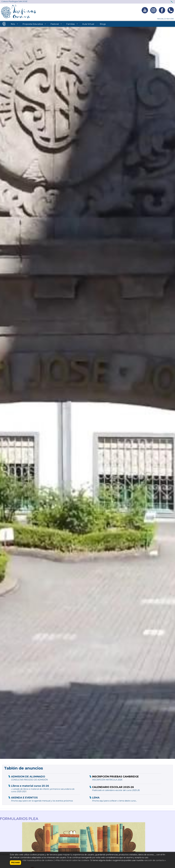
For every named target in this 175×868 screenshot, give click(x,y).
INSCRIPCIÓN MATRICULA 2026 (107, 780)
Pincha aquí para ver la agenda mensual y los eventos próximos (42, 801)
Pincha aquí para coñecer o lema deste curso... (115, 801)
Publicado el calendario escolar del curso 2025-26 (116, 790)
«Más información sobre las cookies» (72, 860)
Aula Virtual (88, 24)
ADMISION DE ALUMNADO (28, 777)
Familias (71, 24)
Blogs (103, 24)
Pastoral (55, 24)
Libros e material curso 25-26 (30, 786)
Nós (13, 24)
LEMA (96, 798)
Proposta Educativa (33, 24)
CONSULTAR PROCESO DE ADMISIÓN (29, 780)
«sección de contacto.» (155, 860)
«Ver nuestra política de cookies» (38, 860)
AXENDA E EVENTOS (24, 798)
